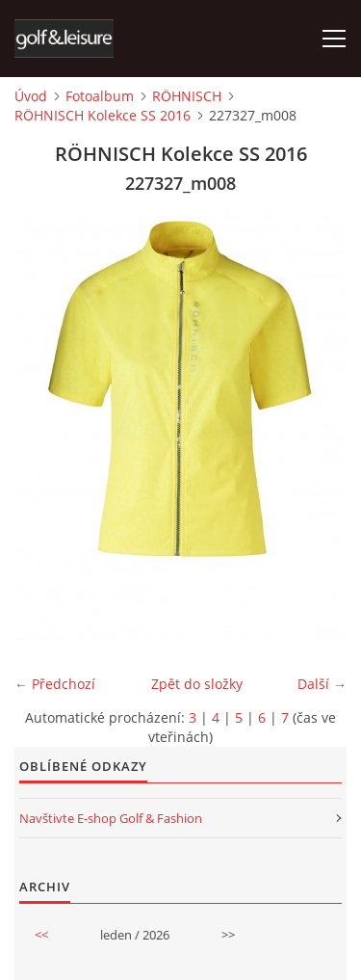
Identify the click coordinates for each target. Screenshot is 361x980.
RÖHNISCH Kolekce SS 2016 (103, 115)
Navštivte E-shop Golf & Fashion (111, 818)
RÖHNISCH (187, 96)
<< (41, 935)
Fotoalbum (100, 96)
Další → (322, 684)
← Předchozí (55, 684)
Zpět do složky (197, 684)
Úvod (31, 96)
